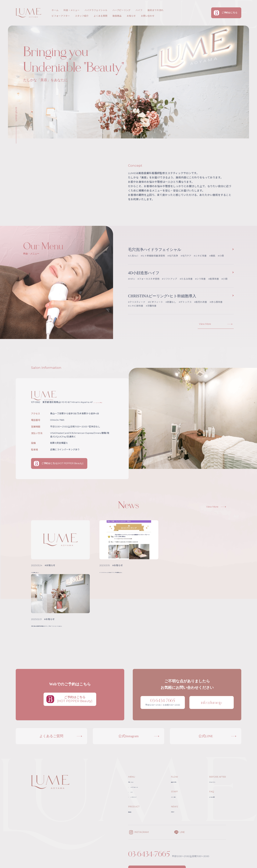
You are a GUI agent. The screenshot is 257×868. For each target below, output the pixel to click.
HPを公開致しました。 (45, 573)
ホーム (55, 10)
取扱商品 (117, 16)
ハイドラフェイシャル (96, 10)
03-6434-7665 (150, 806)
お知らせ (131, 16)
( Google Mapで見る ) (105, 403)
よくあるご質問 (216, 748)
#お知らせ (50, 566)
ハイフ (139, 10)
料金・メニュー (72, 10)
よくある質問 (101, 16)
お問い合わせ (148, 16)
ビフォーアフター (61, 16)
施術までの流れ (155, 10)
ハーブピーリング (121, 10)
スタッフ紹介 (82, 16)
